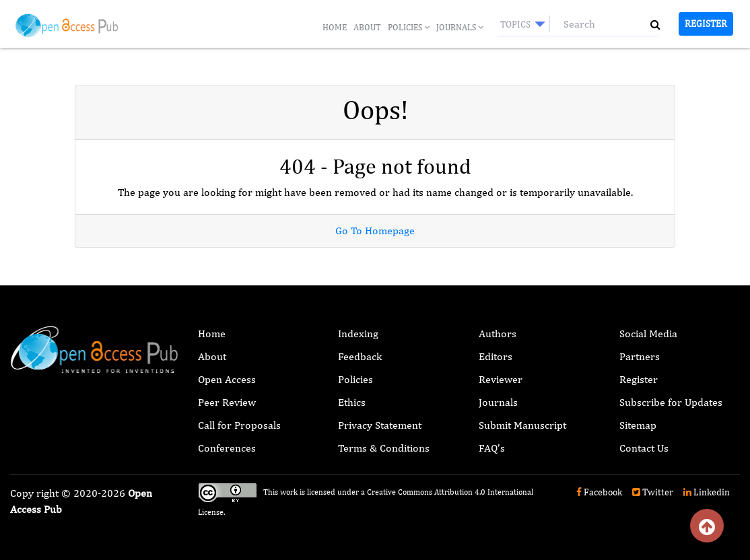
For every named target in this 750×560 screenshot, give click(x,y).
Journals (460, 27)
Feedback (360, 356)
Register (706, 24)
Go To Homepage (375, 231)
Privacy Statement (380, 425)
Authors (498, 334)
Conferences (227, 448)
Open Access (227, 379)
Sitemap (638, 425)
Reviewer (501, 379)
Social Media (648, 334)
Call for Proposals (239, 425)
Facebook (599, 492)
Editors (496, 356)
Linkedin (707, 492)
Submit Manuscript (522, 425)
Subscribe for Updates (671, 402)
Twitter (653, 492)
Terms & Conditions (384, 448)
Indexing (358, 334)
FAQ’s (492, 448)
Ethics (352, 402)
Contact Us (644, 448)
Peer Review (227, 402)
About (367, 27)
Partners (640, 356)
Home (335, 27)
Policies (409, 27)
